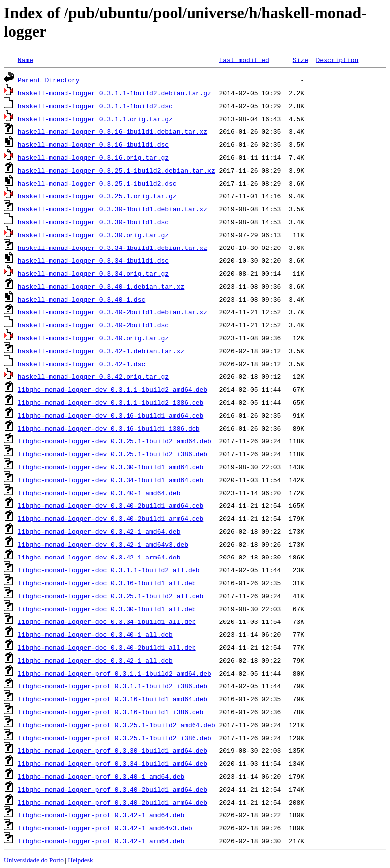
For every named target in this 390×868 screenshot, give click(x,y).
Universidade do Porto (34, 860)
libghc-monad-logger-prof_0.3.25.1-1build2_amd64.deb (117, 725)
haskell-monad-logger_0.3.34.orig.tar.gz (93, 273)
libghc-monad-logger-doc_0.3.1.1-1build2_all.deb (109, 570)
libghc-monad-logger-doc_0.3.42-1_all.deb (95, 660)
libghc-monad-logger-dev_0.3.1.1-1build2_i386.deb (111, 402)
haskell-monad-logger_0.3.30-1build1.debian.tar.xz (113, 209)
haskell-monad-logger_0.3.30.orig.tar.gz (93, 235)
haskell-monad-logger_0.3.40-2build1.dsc (93, 325)
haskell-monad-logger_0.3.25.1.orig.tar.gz (97, 196)
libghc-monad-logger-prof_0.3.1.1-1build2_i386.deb (113, 686)
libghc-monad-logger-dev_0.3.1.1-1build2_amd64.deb (113, 389)
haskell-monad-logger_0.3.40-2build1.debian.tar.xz (113, 312)
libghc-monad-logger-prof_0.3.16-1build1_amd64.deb (113, 699)
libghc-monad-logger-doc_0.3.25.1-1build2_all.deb (111, 596)
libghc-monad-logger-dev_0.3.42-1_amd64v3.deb (103, 544)
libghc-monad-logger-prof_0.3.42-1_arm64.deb (101, 841)
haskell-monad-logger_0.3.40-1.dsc (82, 299)
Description (337, 60)
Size (300, 60)
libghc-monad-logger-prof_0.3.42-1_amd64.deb (101, 815)
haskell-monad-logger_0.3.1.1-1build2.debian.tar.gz (115, 93)
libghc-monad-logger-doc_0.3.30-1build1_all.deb (107, 609)
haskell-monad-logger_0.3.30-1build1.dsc (93, 222)
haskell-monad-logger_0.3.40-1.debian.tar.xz (101, 286)
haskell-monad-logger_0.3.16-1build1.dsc (93, 144)
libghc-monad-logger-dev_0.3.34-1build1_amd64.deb (111, 480)
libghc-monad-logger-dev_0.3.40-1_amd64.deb (99, 493)
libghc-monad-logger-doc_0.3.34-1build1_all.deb (107, 621)
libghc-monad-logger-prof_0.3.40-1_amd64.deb (101, 776)
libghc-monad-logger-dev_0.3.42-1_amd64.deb (99, 531)
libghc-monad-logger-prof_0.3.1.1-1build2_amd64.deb (115, 673)
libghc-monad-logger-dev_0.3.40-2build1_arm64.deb (111, 518)
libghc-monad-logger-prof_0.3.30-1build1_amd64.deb (113, 750)
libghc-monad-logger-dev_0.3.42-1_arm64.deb (99, 557)
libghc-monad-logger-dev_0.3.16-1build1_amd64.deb (111, 415)
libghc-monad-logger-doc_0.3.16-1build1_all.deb (107, 583)
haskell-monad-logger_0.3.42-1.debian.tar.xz (101, 351)
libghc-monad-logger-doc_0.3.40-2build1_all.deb (107, 647)
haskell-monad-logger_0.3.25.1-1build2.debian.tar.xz (117, 170)
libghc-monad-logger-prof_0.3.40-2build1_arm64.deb (113, 802)
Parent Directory (49, 80)
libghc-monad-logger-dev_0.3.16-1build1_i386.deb (109, 428)
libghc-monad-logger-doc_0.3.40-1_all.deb (95, 634)
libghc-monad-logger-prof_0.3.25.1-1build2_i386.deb (115, 738)
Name (26, 60)
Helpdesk (80, 860)
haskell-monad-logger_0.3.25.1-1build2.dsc (97, 183)
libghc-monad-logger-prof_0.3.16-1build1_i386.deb (111, 712)
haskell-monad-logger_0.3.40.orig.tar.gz (93, 338)
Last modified (244, 60)
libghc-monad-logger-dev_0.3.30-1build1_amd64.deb (111, 467)
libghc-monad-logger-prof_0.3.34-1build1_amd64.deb (113, 763)
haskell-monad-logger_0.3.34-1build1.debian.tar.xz (113, 248)
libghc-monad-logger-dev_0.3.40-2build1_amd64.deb (111, 505)
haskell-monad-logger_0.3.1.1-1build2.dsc (95, 106)
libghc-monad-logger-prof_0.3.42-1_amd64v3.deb (105, 828)
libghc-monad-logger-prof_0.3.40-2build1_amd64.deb (113, 789)
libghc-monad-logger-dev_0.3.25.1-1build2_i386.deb (113, 454)
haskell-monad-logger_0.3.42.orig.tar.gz (93, 376)
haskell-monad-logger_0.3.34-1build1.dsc (93, 260)
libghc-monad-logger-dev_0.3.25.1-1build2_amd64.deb (115, 441)
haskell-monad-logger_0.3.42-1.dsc (82, 364)
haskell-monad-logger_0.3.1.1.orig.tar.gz (95, 119)
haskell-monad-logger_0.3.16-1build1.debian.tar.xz (113, 131)
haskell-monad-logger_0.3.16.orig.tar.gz (93, 157)
